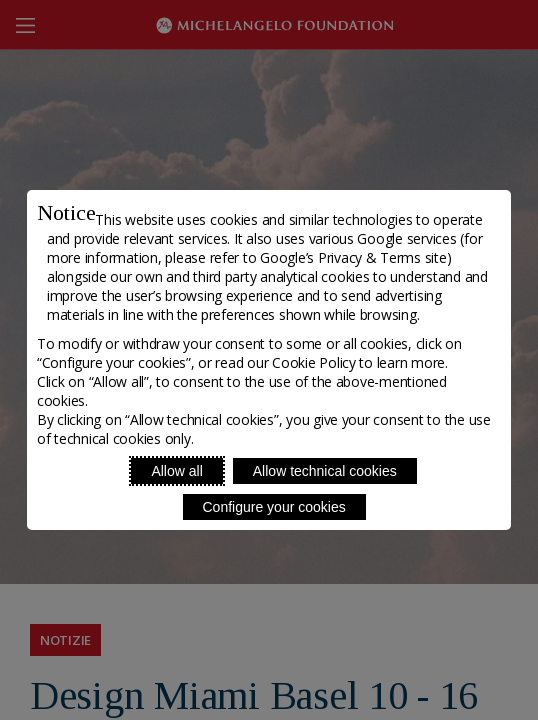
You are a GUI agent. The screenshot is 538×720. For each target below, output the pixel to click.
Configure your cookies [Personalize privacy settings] (274, 507)
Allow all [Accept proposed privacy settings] (176, 471)
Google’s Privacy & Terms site (353, 257)
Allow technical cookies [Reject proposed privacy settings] (325, 471)
